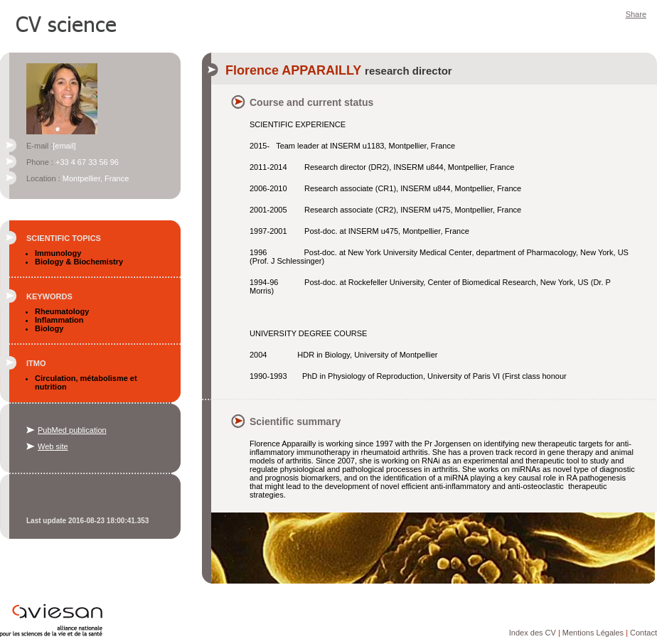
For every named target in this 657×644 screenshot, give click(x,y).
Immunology (58, 253)
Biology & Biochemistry (79, 262)
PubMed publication (72, 430)
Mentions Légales (593, 633)
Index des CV (533, 633)
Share (636, 14)
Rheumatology (62, 311)
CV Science (67, 23)
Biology (49, 328)
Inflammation (59, 320)
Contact (643, 633)
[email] (64, 146)
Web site (53, 446)
